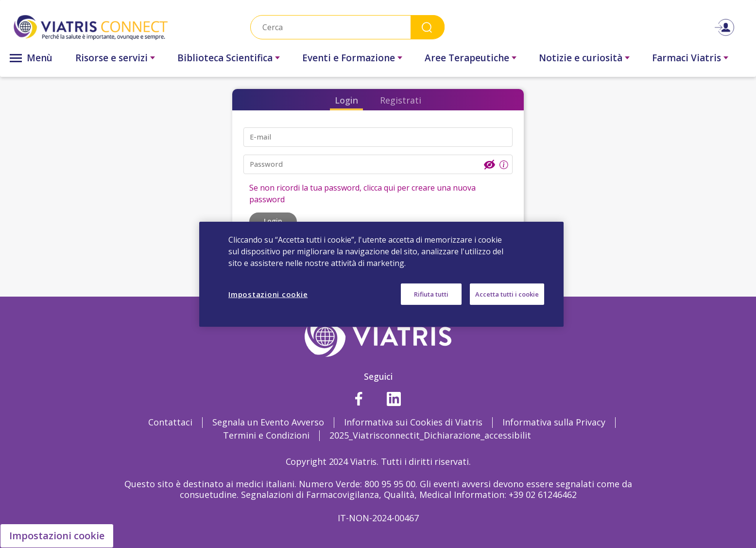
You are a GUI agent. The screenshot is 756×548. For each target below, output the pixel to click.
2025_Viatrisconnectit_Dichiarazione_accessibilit (430, 435)
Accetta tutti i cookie (507, 294)
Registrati (401, 100)
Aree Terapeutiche (467, 58)
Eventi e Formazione (349, 58)
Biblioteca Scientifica (225, 58)
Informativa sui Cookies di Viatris (413, 422)
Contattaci (170, 422)
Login (346, 100)
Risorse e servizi (112, 58)
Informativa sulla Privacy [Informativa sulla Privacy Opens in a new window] (554, 422)
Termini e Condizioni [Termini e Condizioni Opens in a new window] (266, 435)
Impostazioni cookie (57, 536)
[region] (381, 274)
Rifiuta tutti (431, 294)
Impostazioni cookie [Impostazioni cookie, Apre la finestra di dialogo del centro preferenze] (268, 294)
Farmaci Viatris (687, 58)
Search (428, 27)
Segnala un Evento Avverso (268, 422)
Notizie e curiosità (581, 58)
